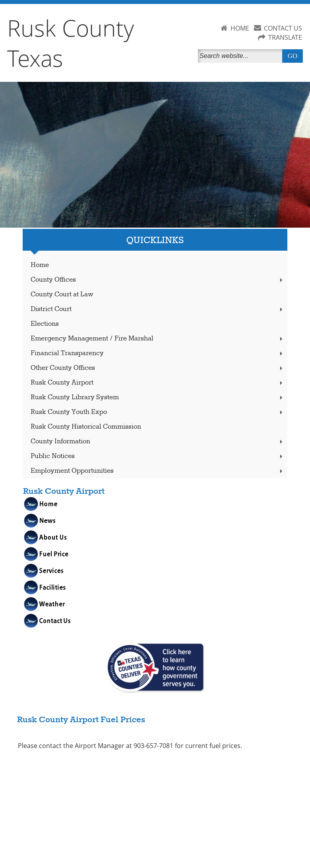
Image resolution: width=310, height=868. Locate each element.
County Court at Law (62, 295)
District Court (157, 309)
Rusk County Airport (157, 383)
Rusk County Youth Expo (157, 412)
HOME (240, 28)
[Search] (241, 56)
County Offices (157, 280)
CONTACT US (283, 28)
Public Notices (157, 456)
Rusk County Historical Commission (86, 427)
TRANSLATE (285, 37)
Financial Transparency (157, 353)
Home (40, 265)
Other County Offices (157, 368)
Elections (45, 324)
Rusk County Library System (157, 397)
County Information (157, 442)
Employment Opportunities (157, 471)
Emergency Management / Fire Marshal (157, 339)
